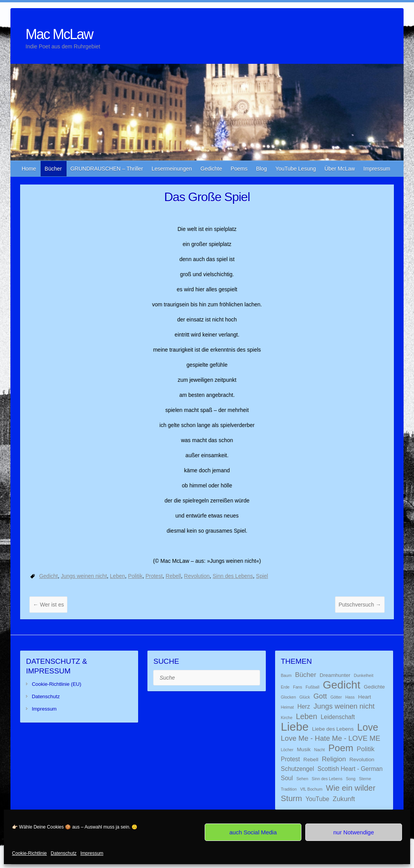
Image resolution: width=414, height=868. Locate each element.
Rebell (173, 576)
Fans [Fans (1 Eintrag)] (298, 687)
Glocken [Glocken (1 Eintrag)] (288, 697)
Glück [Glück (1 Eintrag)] (305, 697)
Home (29, 169)
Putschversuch (360, 605)
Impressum (92, 853)
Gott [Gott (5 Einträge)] (320, 696)
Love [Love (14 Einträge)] (368, 727)
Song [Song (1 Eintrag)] (351, 779)
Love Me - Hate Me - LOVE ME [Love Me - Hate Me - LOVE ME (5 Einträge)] (331, 738)
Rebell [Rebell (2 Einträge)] (311, 759)
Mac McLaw (59, 34)
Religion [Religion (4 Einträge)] (334, 759)
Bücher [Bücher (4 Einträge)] (305, 675)
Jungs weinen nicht (84, 576)
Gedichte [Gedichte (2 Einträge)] (374, 687)
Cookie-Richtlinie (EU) (56, 684)
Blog (262, 169)
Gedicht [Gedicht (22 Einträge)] (341, 685)
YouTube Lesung (296, 169)
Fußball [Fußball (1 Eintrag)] (313, 687)
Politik (135, 576)
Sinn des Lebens (233, 576)
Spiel (262, 576)
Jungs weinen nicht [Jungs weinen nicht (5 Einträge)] (344, 706)
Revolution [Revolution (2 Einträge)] (362, 759)
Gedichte (211, 169)
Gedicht (48, 576)
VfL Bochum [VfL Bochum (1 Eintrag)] (311, 789)
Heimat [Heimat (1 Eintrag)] (287, 707)
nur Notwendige (353, 832)
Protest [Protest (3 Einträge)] (290, 759)
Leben (117, 576)
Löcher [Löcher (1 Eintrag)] (287, 750)
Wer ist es (48, 605)
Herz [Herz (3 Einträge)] (304, 707)
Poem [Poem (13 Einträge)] (341, 748)
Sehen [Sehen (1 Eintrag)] (302, 779)
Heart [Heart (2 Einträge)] (365, 697)
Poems (239, 169)
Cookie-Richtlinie (29, 853)
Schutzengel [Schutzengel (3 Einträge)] (298, 769)
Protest (154, 576)
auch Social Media (253, 832)
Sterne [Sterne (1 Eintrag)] (365, 779)
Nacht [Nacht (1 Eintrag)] (320, 750)
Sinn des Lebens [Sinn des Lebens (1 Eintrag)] (327, 779)
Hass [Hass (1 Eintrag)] (350, 697)
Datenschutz (64, 853)
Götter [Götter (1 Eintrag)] (336, 697)
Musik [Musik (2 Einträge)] (304, 749)
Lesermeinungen (172, 169)
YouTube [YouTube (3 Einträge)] (317, 799)
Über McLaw (340, 169)
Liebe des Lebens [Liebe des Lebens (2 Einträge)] (333, 729)
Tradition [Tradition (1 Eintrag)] (289, 789)
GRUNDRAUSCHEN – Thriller (107, 169)
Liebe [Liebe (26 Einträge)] (295, 727)
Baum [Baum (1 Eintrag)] (286, 675)
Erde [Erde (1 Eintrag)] (285, 687)
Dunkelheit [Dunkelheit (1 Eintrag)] (364, 675)
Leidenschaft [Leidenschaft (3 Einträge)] (338, 717)
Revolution (197, 576)
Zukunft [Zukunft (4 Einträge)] (344, 799)
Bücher (53, 169)
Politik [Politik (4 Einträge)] (366, 749)
